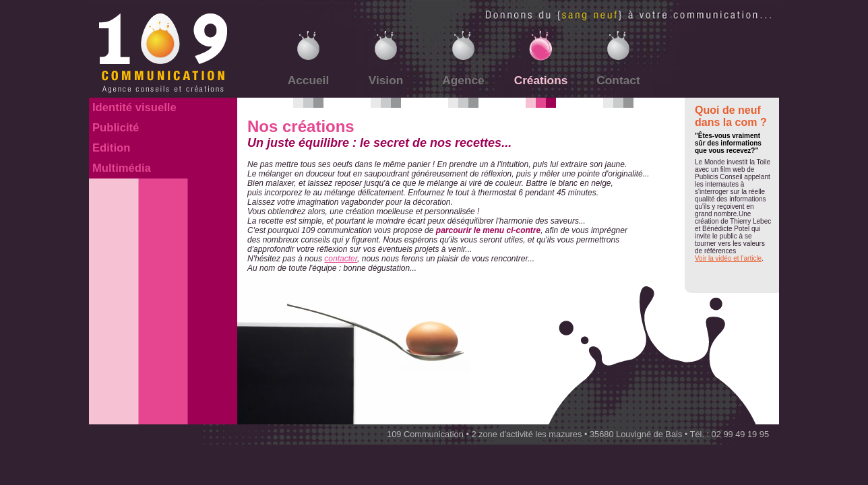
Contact (618, 80)
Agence (463, 80)
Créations (541, 80)
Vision (386, 80)
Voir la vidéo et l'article (728, 258)
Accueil (308, 80)
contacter (341, 259)
